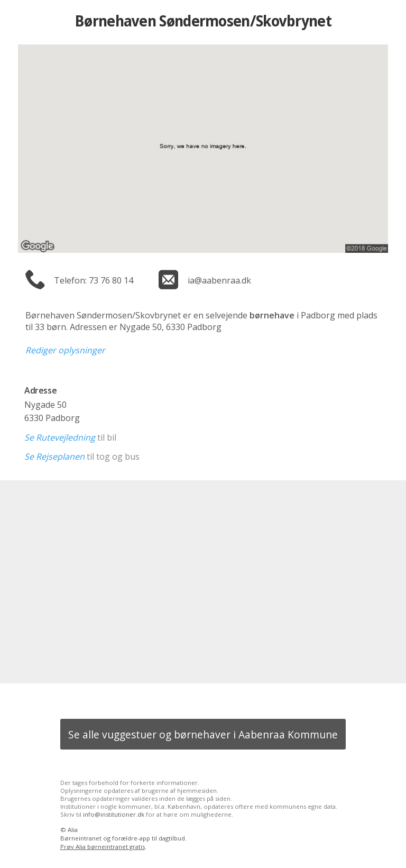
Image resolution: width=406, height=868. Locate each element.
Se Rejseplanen (54, 456)
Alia (73, 830)
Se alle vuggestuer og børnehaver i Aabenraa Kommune (203, 734)
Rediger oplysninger (65, 350)
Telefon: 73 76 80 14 (94, 280)
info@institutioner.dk (114, 814)
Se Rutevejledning (60, 437)
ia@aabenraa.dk (219, 280)
